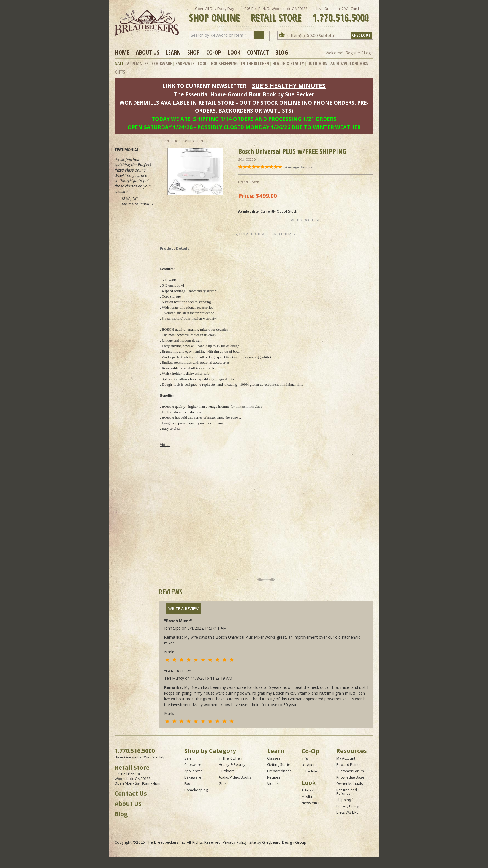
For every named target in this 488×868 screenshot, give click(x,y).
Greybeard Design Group (284, 842)
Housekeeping (224, 64)
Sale (119, 64)
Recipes (274, 777)
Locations (310, 765)
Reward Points (348, 764)
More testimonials (137, 204)
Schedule (309, 771)
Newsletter (311, 803)
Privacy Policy (348, 806)
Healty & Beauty (232, 764)
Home (122, 52)
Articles (308, 790)
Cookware (162, 64)
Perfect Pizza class (133, 167)
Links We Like (347, 812)
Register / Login (360, 53)
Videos (273, 783)
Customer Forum (350, 771)
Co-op (214, 52)
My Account (346, 758)
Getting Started (280, 764)
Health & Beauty (288, 64)
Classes (274, 758)
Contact (258, 52)
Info (305, 758)
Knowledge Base (350, 777)
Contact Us (131, 793)
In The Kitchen (255, 64)
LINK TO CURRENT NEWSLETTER (204, 86)
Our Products (170, 141)
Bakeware (185, 64)
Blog (282, 52)
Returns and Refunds (347, 792)
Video (165, 445)
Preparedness (279, 771)
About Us (147, 52)
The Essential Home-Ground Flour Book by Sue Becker (244, 94)
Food (203, 64)
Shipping (344, 800)
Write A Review (183, 609)
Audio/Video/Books (349, 64)
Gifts (120, 72)
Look (234, 52)
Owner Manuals (350, 783)
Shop (193, 52)
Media (307, 796)
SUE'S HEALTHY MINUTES (289, 85)
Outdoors (317, 64)
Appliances (138, 64)
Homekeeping (196, 790)
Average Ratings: (299, 167)
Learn (173, 52)
